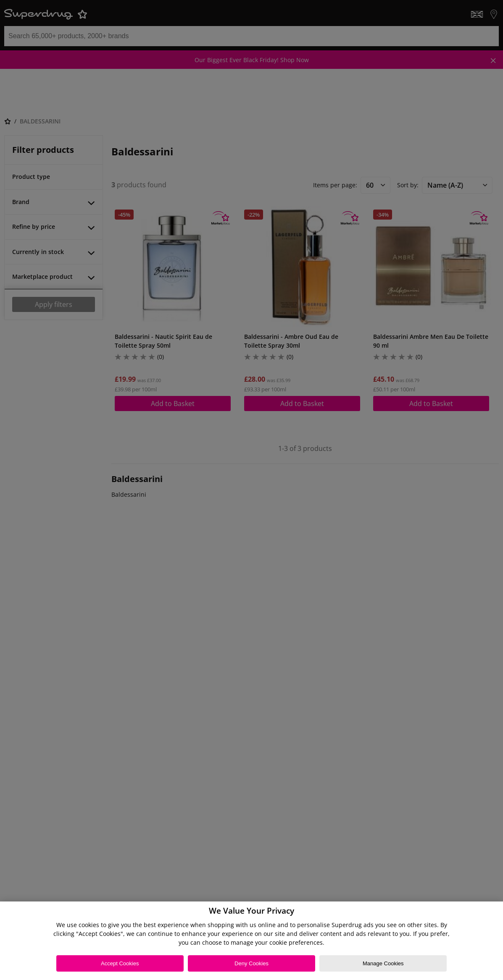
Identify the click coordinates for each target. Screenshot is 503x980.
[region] (251, 941)
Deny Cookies (251, 963)
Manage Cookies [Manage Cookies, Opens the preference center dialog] (383, 963)
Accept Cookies (120, 963)
